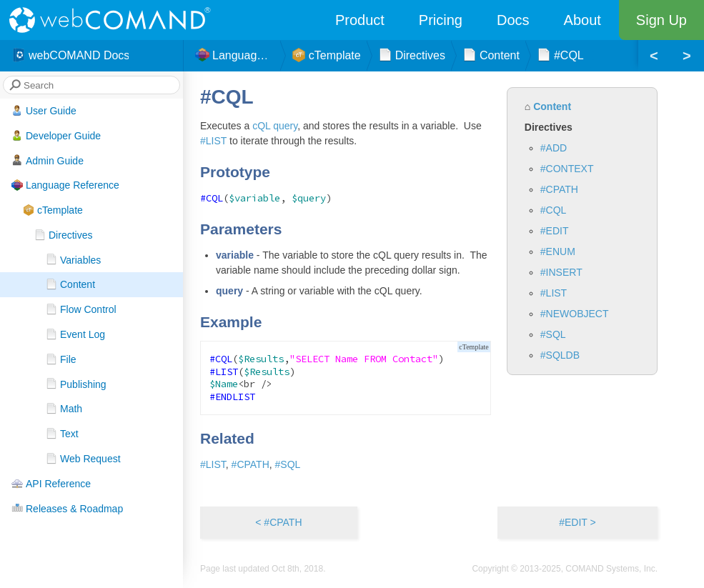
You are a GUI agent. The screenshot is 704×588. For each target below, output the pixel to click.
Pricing (441, 20)
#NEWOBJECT (575, 314)
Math (64, 409)
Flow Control (81, 309)
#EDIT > (577, 522)
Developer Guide (56, 136)
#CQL (554, 210)
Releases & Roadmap (67, 508)
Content (70, 284)
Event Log (75, 334)
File (61, 359)
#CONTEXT (567, 169)
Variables (73, 259)
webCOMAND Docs (70, 56)
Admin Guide (48, 160)
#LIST (554, 293)
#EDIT (555, 231)
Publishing (76, 384)
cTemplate (53, 210)
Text (62, 434)
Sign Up (661, 20)
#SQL (553, 334)
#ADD (554, 148)
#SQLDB (560, 355)
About (582, 20)
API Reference (51, 484)
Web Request (83, 459)
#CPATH (559, 189)
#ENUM (558, 251)
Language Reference (65, 185)
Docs (513, 20)
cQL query (275, 126)
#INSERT (561, 272)
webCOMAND (114, 20)
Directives (63, 235)
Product (360, 20)
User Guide (44, 111)
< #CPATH (278, 522)
